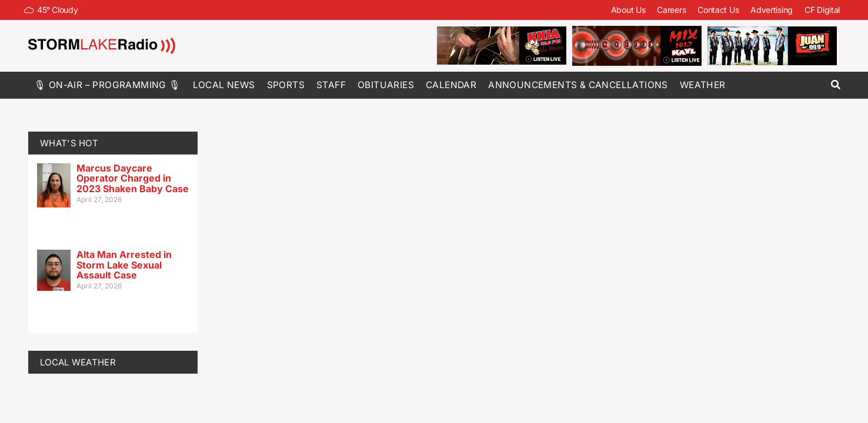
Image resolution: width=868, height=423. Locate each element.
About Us (628, 10)
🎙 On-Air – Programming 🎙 (108, 85)
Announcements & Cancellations (578, 85)
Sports (286, 85)
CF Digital (822, 10)
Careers (671, 10)
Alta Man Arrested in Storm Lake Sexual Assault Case (124, 265)
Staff (331, 85)
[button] (835, 85)
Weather (703, 85)
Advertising (772, 10)
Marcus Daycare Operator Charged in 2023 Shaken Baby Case (133, 178)
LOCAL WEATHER (78, 362)
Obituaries (386, 85)
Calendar (451, 85)
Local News (224, 85)
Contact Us (718, 10)
